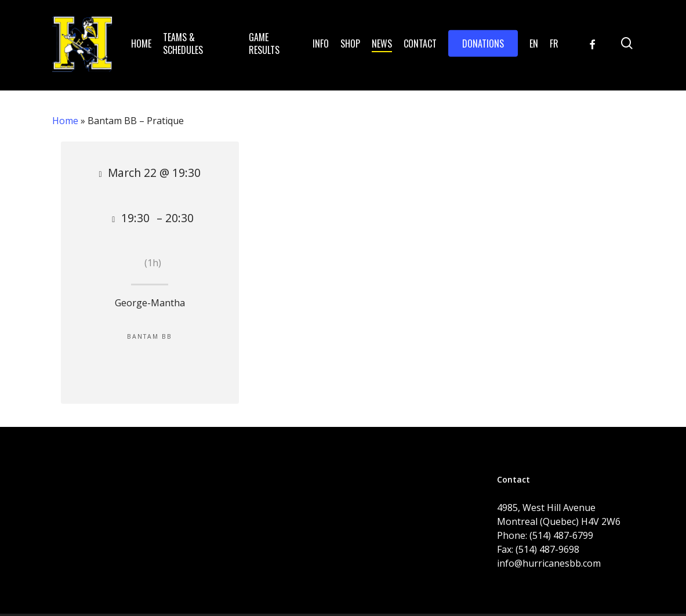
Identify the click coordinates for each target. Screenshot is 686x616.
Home (65, 121)
